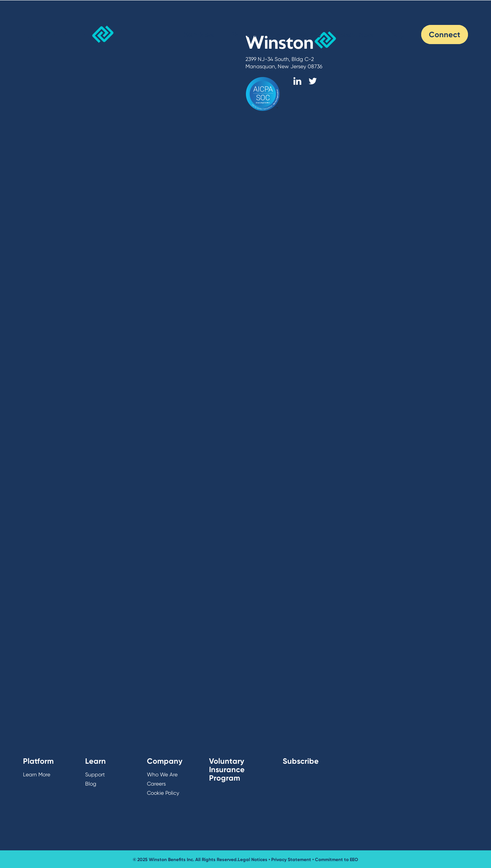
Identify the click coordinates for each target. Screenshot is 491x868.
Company (165, 761)
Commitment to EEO (337, 859)
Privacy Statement (291, 859)
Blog (397, 34)
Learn (96, 761)
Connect (445, 34)
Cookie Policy (163, 793)
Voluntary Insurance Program (227, 769)
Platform (245, 34)
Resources (355, 34)
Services (199, 34)
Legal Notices (253, 859)
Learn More (37, 774)
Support (95, 774)
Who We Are (299, 34)
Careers (156, 784)
